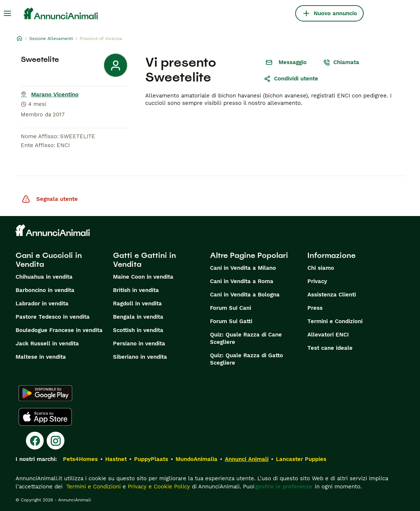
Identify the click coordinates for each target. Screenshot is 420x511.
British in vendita (136, 290)
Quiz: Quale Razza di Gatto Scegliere (246, 359)
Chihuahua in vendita (44, 277)
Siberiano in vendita (140, 357)
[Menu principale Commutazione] (7, 13)
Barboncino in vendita (45, 290)
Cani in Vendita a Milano (243, 268)
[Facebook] (35, 441)
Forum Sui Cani (231, 308)
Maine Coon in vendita (143, 277)
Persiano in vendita (139, 344)
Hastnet (116, 459)
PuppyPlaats (151, 459)
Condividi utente (291, 79)
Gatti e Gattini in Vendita (144, 260)
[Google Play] (45, 393)
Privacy (317, 281)
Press (315, 308)
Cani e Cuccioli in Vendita (49, 260)
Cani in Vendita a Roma (242, 281)
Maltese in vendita (41, 357)
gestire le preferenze (284, 487)
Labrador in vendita (42, 303)
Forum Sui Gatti (231, 321)
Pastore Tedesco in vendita (53, 317)
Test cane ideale (330, 348)
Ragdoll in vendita (137, 303)
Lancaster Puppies (301, 459)
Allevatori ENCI (328, 335)
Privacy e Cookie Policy (158, 487)
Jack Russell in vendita (47, 344)
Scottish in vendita (138, 330)
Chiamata (341, 62)
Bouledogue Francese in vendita (59, 330)
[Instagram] (56, 441)
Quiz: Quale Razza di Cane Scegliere (246, 338)
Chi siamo (321, 268)
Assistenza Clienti (332, 295)
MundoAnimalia (196, 459)
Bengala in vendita (138, 317)
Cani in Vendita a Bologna (245, 295)
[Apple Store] (45, 417)
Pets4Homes (80, 459)
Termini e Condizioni (335, 321)
